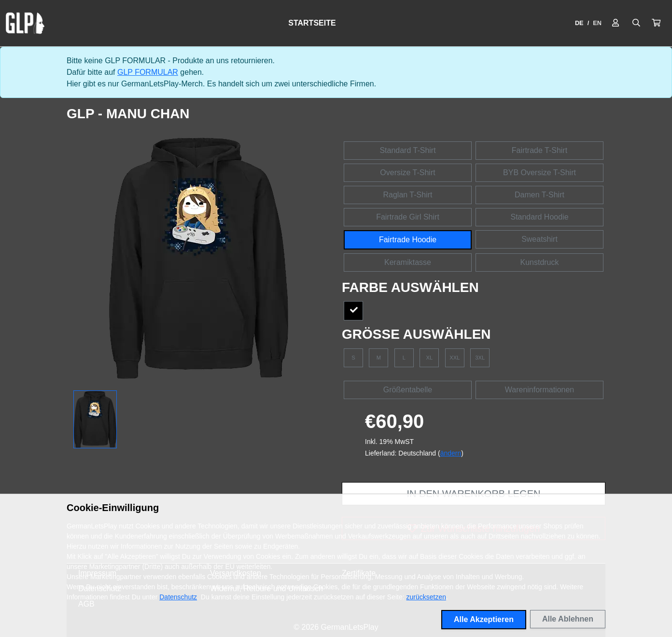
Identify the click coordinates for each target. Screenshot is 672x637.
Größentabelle (408, 390)
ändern (451, 453)
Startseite (312, 23)
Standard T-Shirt (407, 150)
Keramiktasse (408, 262)
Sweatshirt (539, 239)
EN (597, 23)
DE (579, 23)
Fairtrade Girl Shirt (408, 217)
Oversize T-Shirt (407, 173)
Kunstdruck (539, 262)
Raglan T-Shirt (408, 195)
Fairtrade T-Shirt (539, 150)
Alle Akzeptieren (484, 619)
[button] (656, 23)
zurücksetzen (426, 597)
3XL (480, 358)
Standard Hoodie (539, 217)
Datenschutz (178, 597)
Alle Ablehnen (568, 619)
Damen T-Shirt (539, 195)
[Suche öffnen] (636, 23)
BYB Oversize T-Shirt (539, 173)
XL (430, 358)
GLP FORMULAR (148, 72)
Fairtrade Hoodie (408, 240)
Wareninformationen (539, 390)
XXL (455, 358)
